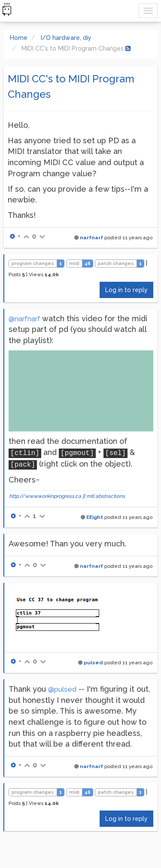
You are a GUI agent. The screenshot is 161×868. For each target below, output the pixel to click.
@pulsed (62, 689)
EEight (95, 517)
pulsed (93, 663)
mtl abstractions (106, 496)
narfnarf (91, 238)
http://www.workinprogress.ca (45, 496)
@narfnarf (24, 319)
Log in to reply (126, 290)
